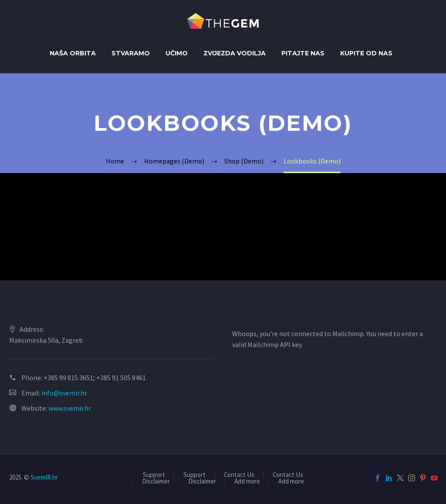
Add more (247, 482)
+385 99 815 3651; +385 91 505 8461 (95, 378)
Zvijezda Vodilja (235, 53)
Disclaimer (156, 482)
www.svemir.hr (70, 408)
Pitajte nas (303, 53)
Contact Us (239, 475)
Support (154, 475)
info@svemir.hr (64, 393)
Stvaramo (131, 53)
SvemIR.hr (44, 477)
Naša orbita (73, 53)
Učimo (177, 53)
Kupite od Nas (366, 53)
